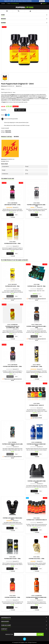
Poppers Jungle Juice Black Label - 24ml (37, 327)
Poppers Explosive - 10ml (12, 286)
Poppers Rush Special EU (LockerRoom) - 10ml (12, 327)
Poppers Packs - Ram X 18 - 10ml (37, 286)
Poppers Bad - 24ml (37, 367)
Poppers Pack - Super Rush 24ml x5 (37, 520)
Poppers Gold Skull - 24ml (37, 559)
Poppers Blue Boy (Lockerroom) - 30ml (37, 445)
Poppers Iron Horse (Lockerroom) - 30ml (37, 598)
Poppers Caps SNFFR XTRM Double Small (12, 519)
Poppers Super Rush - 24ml (12, 597)
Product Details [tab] (7, 137)
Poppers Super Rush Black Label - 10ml (37, 205)
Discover (43, 1)
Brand (18, 86)
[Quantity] (9, 110)
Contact (3, 4)
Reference (4, 86)
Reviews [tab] (16, 137)
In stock (3, 161)
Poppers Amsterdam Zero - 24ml (12, 367)
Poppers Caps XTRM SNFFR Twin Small (37, 482)
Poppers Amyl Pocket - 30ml (12, 559)
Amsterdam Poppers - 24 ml (12, 205)
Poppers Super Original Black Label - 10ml (12, 445)
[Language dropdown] (44, 4)
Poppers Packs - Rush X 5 (37, 405)
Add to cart (20, 110)
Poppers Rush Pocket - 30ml (12, 244)
